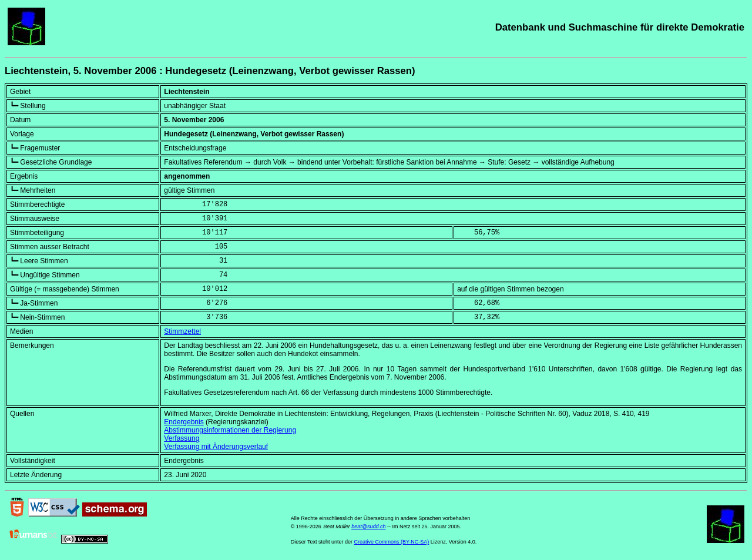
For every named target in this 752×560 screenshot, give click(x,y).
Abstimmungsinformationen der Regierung (230, 430)
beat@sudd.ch (368, 527)
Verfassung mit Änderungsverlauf (216, 447)
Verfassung (182, 438)
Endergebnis (184, 422)
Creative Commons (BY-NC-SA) (392, 542)
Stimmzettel (182, 331)
